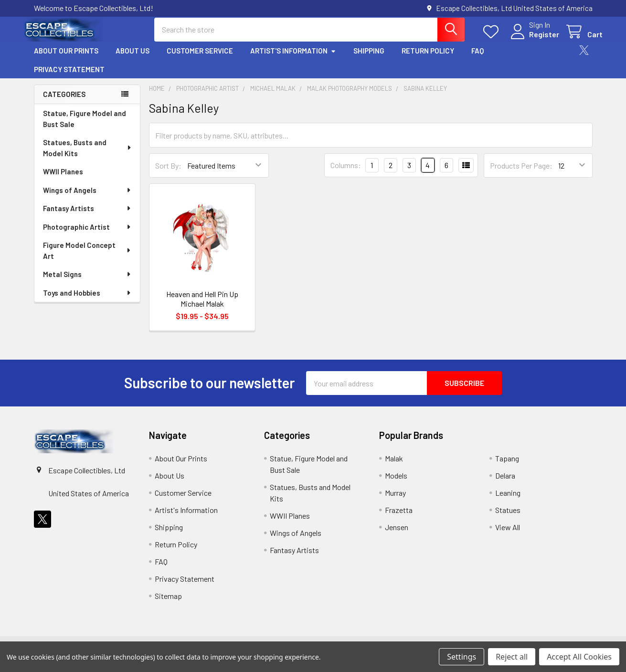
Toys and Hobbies (87, 300)
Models (396, 483)
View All (508, 535)
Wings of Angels (87, 198)
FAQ (477, 59)
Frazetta (399, 517)
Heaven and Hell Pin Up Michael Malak (202, 306)
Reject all (512, 657)
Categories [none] (64, 102)
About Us (133, 59)
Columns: (346, 173)
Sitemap (168, 603)
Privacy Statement (69, 77)
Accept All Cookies (579, 657)
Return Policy (428, 59)
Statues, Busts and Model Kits (88, 155)
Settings (462, 657)
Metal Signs (87, 282)
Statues (508, 517)
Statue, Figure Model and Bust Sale (85, 126)
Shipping (369, 59)
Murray (395, 500)
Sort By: (168, 173)
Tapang (507, 466)
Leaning (508, 500)
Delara (505, 483)
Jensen (397, 535)
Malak (394, 466)
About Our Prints (66, 59)
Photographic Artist (87, 235)
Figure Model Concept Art (88, 258)
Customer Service (200, 59)
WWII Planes (63, 179)
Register (534, 39)
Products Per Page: (521, 173)
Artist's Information (293, 59)
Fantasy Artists (87, 216)
